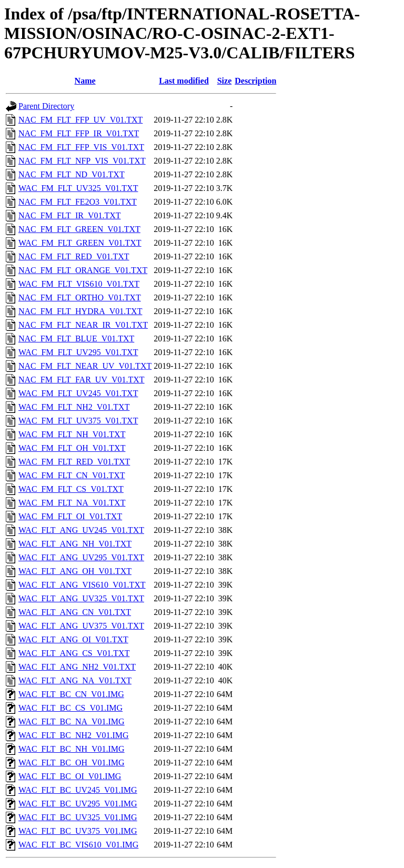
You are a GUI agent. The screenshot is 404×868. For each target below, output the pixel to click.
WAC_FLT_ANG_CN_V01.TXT (75, 612)
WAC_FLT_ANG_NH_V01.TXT (75, 544)
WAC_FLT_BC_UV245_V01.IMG (78, 790)
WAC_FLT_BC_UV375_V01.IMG (78, 831)
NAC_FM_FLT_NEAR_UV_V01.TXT (85, 366)
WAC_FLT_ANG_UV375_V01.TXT (81, 626)
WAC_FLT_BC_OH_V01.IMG (72, 763)
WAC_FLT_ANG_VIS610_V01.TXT (82, 585)
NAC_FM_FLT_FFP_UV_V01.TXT (80, 120)
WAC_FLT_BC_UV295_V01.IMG (78, 804)
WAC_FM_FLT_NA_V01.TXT (72, 503)
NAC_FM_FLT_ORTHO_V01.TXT (80, 297)
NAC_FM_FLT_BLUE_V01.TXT (76, 339)
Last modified (184, 81)
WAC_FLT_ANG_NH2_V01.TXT (77, 667)
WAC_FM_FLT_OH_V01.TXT (72, 448)
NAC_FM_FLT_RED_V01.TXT (74, 256)
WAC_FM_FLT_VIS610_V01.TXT (79, 284)
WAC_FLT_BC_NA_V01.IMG (72, 721)
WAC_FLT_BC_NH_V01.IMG (72, 749)
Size (225, 81)
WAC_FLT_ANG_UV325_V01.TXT (81, 598)
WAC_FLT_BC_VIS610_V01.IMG (78, 845)
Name (85, 81)
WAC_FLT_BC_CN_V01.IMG (71, 694)
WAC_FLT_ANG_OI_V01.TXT (73, 639)
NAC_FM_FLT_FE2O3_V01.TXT (78, 202)
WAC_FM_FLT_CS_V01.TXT (71, 489)
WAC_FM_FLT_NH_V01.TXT (72, 434)
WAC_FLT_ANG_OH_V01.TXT (75, 571)
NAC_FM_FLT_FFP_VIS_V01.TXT (81, 147)
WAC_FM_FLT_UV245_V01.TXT (78, 393)
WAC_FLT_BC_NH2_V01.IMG (74, 735)
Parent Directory (46, 106)
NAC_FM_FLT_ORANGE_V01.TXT (83, 270)
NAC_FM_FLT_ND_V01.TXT (72, 174)
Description (255, 81)
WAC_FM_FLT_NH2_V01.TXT (74, 407)
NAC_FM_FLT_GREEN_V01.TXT (79, 229)
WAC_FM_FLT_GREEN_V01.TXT (80, 243)
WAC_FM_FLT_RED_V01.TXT (74, 462)
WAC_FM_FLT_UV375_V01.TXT (78, 421)
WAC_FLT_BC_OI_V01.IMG (70, 776)
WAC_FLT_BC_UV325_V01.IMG (78, 817)
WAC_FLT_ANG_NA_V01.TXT (75, 680)
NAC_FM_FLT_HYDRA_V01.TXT (80, 311)
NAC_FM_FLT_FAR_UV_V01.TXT (82, 380)
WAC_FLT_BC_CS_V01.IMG (70, 708)
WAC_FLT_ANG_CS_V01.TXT (74, 653)
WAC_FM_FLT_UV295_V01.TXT (78, 352)
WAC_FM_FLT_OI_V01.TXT (70, 516)
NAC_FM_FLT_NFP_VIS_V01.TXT (82, 161)
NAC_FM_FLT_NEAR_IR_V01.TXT (83, 325)
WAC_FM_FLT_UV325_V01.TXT (78, 188)
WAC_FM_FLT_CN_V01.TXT (72, 475)
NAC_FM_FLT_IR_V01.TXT (70, 215)
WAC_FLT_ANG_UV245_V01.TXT (81, 530)
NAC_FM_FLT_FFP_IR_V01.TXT (79, 133)
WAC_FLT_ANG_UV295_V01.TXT (81, 557)
